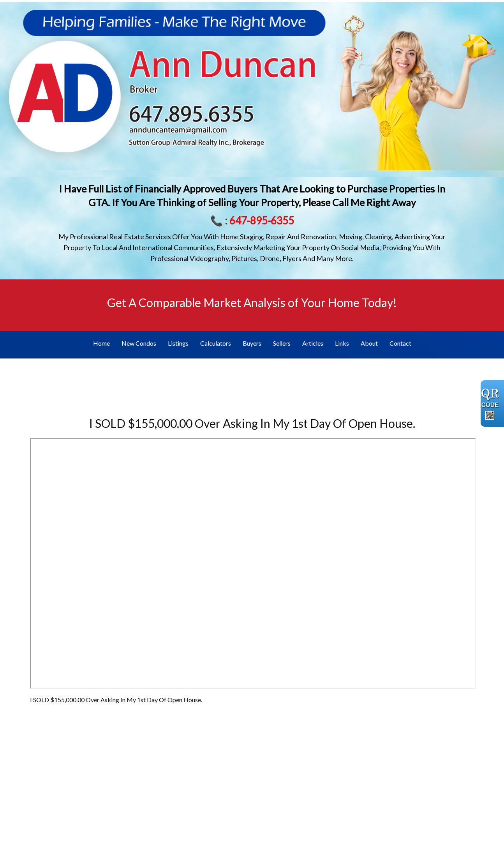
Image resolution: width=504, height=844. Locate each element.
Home (101, 343)
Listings (178, 343)
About (369, 343)
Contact (400, 343)
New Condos (139, 343)
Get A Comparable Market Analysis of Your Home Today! (252, 302)
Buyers (252, 343)
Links (342, 343)
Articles (313, 343)
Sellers (282, 343)
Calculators (216, 343)
